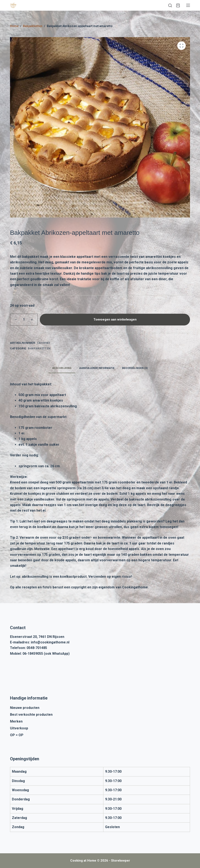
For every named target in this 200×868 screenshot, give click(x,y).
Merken (16, 721)
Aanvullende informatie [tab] (97, 368)
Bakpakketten (39, 348)
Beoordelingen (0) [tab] (135, 368)
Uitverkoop (19, 728)
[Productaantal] (24, 320)
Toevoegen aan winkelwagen (115, 319)
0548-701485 (37, 648)
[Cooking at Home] (13, 5)
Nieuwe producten (25, 708)
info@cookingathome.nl (50, 642)
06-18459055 (33, 654)
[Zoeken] (170, 5)
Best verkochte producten (31, 715)
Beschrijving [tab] (62, 368)
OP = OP (17, 735)
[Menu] (188, 5)
